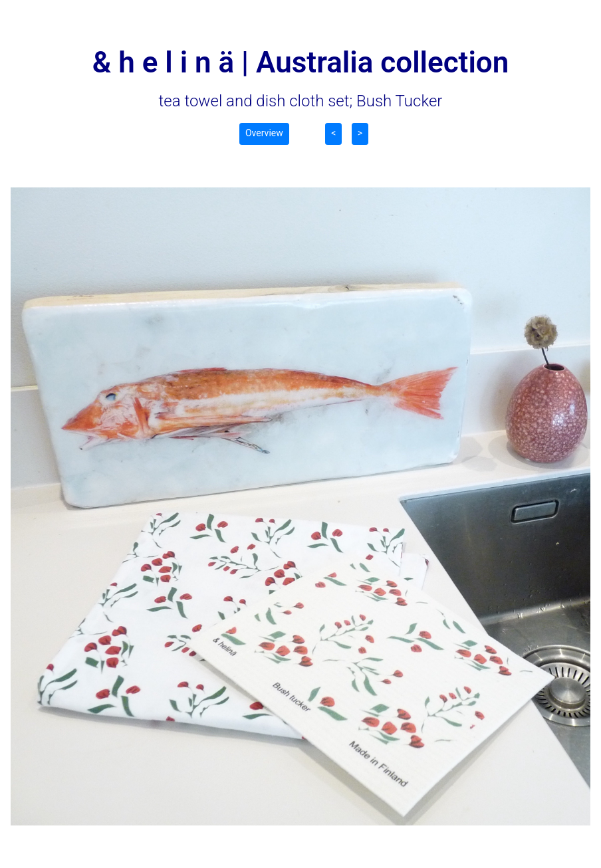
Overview (264, 133)
